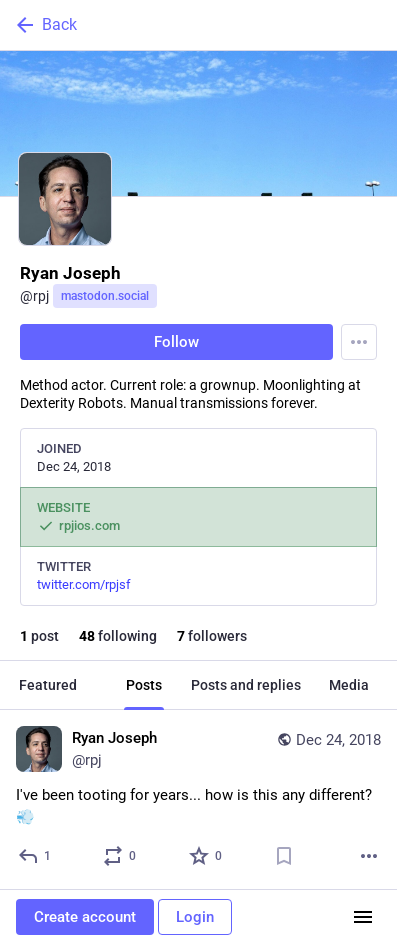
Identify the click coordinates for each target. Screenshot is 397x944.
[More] (369, 856)
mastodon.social (105, 296)
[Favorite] (206, 856)
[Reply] (35, 856)
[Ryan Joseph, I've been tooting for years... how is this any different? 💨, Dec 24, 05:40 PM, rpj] (198, 800)
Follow (176, 342)
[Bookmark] (284, 856)
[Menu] (359, 342)
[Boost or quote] (120, 856)
